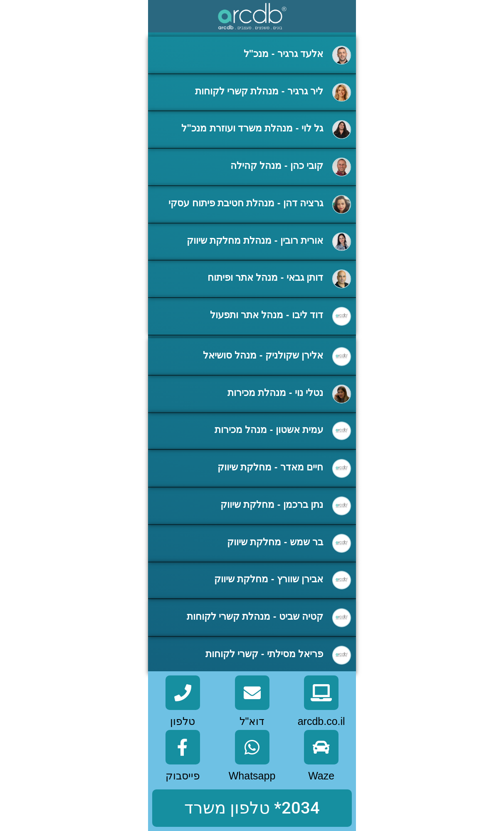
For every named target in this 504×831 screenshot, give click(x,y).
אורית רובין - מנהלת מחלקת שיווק (255, 241)
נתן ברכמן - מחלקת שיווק (272, 522)
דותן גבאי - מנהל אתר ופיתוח (266, 278)
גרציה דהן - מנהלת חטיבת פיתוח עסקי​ (246, 204)
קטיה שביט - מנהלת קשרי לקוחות (255, 634)
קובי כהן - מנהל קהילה (277, 166)
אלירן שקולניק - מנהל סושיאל (263, 373)
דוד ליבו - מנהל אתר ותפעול (267, 316)
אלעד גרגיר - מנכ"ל (284, 54)
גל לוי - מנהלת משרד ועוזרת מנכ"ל (252, 129)
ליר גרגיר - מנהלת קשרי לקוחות (259, 92)
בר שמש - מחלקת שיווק (275, 559)
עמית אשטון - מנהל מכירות (269, 448)
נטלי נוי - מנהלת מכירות (275, 410)
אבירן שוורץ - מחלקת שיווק (269, 597)
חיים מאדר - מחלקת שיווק (270, 485)
